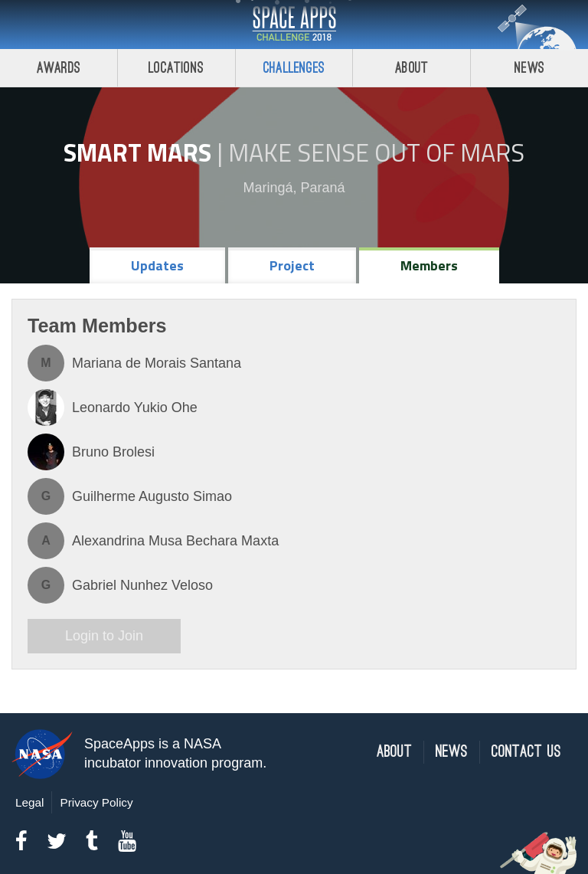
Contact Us (526, 752)
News (529, 68)
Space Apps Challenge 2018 (294, 25)
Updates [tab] (157, 265)
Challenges (294, 68)
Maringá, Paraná (294, 188)
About (412, 68)
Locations (176, 68)
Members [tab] (429, 265)
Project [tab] (292, 265)
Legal (29, 802)
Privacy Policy (96, 802)
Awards (59, 68)
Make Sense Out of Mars (376, 152)
